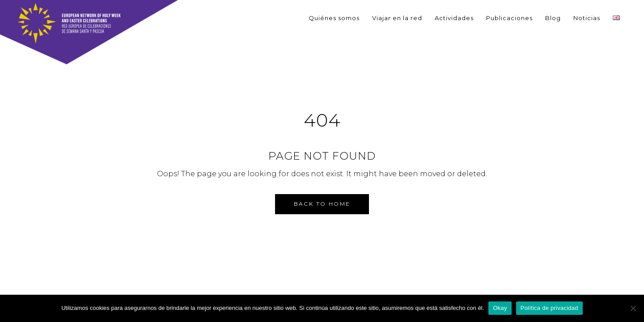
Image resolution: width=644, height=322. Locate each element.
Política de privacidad (549, 308)
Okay (500, 308)
